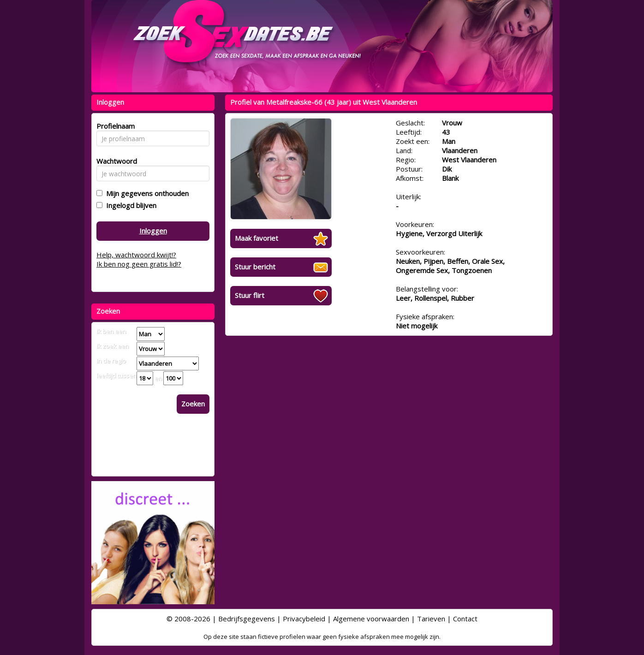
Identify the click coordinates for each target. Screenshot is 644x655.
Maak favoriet (256, 238)
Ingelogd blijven (129, 205)
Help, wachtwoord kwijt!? (136, 255)
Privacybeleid (304, 619)
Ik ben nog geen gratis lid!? (139, 264)
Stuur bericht (255, 267)
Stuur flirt (250, 295)
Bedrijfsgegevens (247, 619)
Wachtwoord (114, 161)
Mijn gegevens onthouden (146, 193)
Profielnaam (114, 126)
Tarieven (431, 619)
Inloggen (153, 231)
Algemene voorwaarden (371, 619)
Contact (465, 619)
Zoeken (193, 404)
